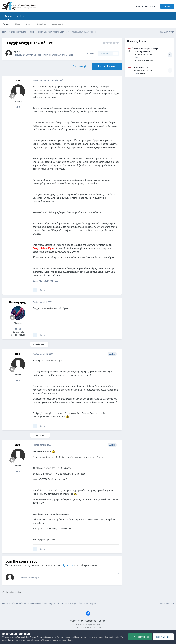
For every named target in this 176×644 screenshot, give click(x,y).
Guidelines (42, 24)
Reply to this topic (107, 66)
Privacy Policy (76, 621)
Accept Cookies (140, 637)
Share (91, 53)
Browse (8, 18)
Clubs (18, 24)
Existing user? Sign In (147, 6)
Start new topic (80, 66)
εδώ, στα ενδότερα (52, 275)
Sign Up (167, 6)
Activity (20, 16)
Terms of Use (23, 637)
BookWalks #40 (141, 67)
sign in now (68, 565)
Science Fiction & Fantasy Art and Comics (53, 55)
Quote (43, 290)
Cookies (103, 621)
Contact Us (91, 621)
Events (28, 24)
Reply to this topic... (30, 578)
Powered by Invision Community (88, 627)
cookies (74, 637)
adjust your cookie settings (18, 640)
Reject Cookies (163, 637)
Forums (6, 24)
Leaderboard (57, 24)
